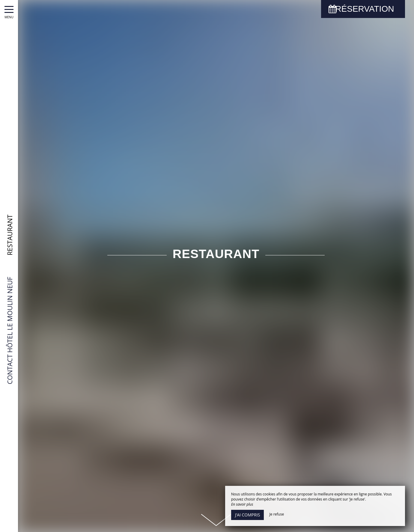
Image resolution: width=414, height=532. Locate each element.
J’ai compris (247, 515)
